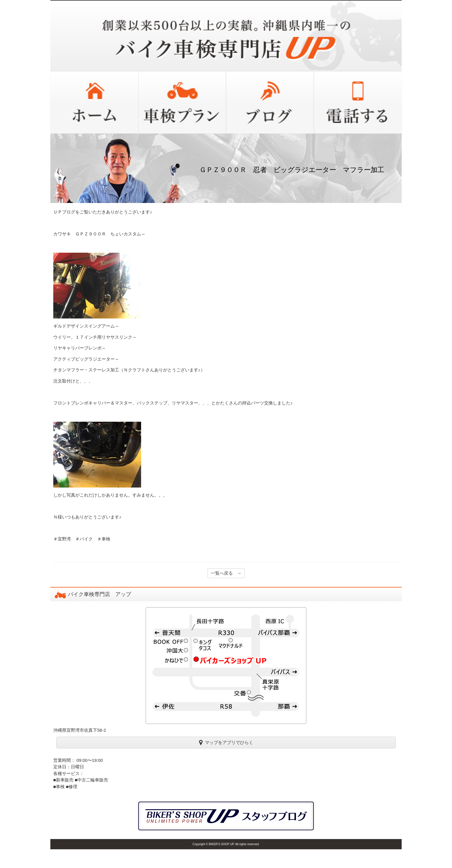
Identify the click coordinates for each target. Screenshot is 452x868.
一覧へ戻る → (226, 573)
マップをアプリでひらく (226, 742)
